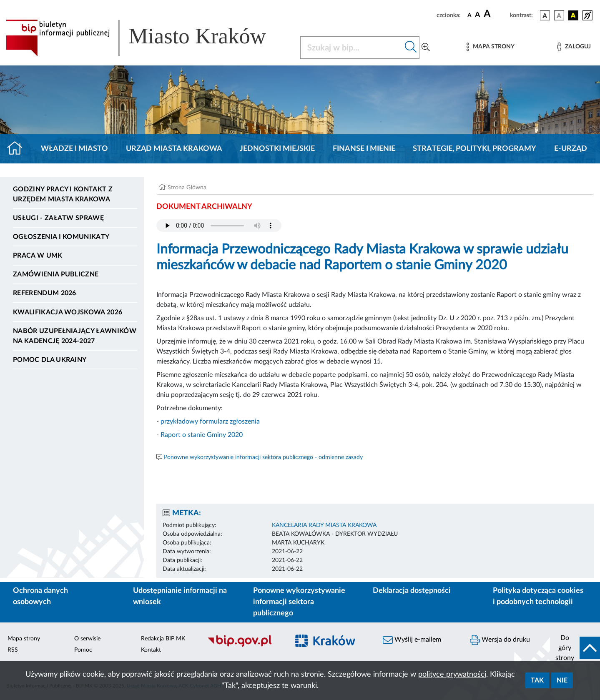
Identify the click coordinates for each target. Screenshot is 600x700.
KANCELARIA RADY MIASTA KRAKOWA (324, 525)
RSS (13, 650)
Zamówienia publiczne (56, 274)
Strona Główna (187, 188)
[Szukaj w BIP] (352, 48)
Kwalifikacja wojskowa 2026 (68, 312)
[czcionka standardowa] (469, 15)
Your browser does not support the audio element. (219, 226)
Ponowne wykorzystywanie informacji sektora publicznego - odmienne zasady (263, 457)
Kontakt (151, 650)
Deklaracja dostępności (412, 591)
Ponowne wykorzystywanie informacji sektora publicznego (299, 602)
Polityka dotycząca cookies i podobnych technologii (538, 596)
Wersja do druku (500, 640)
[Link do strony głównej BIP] (148, 38)
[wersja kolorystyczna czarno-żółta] (573, 15)
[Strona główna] (18, 149)
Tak (537, 680)
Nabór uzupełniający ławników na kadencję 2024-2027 (75, 336)
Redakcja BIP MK (163, 639)
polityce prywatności (452, 675)
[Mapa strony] (490, 47)
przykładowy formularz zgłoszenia (210, 422)
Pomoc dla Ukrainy (50, 360)
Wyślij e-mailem (412, 640)
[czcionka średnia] (478, 15)
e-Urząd (571, 149)
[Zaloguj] (574, 47)
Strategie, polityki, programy (474, 149)
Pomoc (83, 650)
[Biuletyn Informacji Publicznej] (244, 645)
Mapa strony (24, 639)
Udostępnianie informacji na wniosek (180, 596)
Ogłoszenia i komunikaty (61, 237)
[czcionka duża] (496, 14)
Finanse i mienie (364, 149)
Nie (562, 680)
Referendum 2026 (45, 293)
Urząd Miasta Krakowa (174, 149)
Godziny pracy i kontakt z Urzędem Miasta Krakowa (63, 194)
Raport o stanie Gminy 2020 (202, 435)
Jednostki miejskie (277, 149)
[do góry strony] (575, 648)
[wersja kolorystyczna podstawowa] (545, 15)
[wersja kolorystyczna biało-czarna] (559, 15)
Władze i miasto (74, 149)
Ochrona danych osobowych (40, 596)
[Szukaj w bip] (411, 48)
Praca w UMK (38, 256)
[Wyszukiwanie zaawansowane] (426, 48)
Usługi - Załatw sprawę (58, 218)
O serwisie (87, 639)
